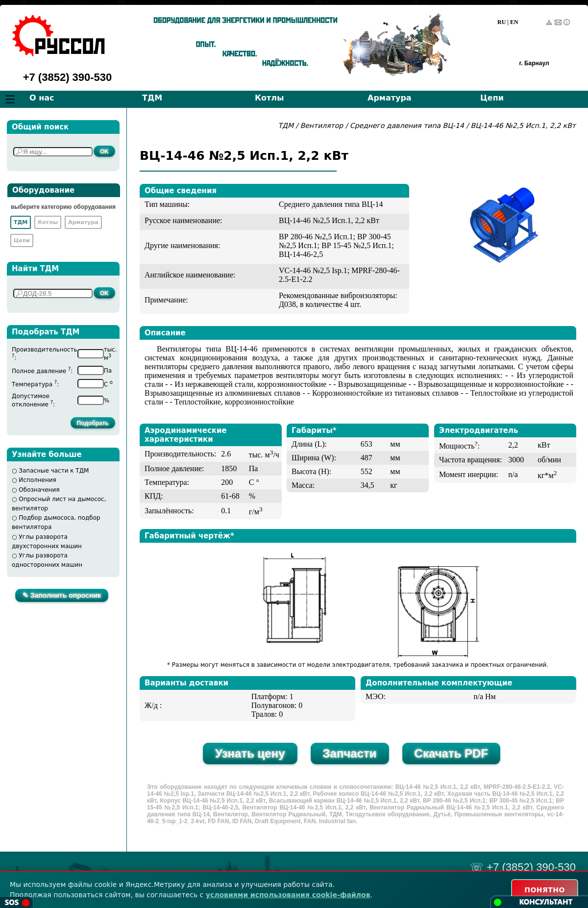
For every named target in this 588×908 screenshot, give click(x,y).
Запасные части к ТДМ (54, 471)
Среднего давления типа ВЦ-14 (408, 126)
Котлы (269, 98)
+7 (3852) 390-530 (68, 77)
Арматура (390, 98)
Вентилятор (322, 126)
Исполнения (37, 480)
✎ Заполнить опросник (62, 595)
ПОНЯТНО (545, 890)
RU (502, 22)
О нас (42, 98)
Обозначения (39, 490)
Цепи (492, 98)
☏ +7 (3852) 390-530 (523, 867)
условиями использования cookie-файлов (288, 895)
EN (514, 22)
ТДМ (152, 98)
